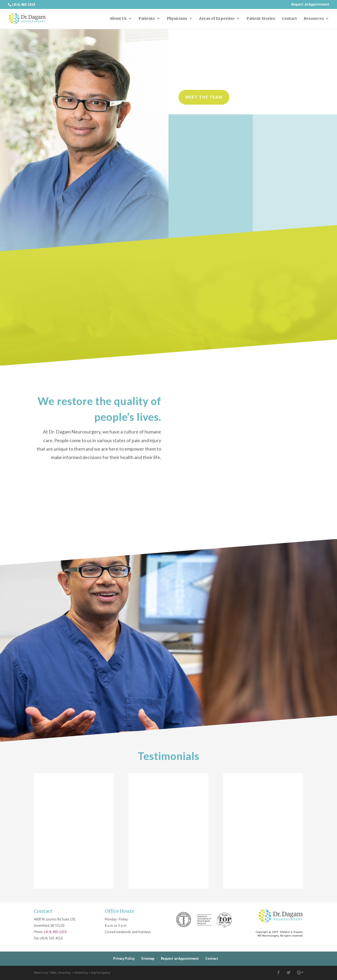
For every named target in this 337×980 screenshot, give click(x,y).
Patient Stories (261, 19)
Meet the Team (204, 97)
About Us (118, 19)
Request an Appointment (310, 5)
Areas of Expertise (217, 19)
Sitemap (148, 959)
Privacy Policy (124, 959)
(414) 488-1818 (55, 932)
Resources (314, 19)
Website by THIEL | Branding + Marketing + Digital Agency (72, 973)
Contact (289, 19)
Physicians (177, 19)
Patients (147, 19)
